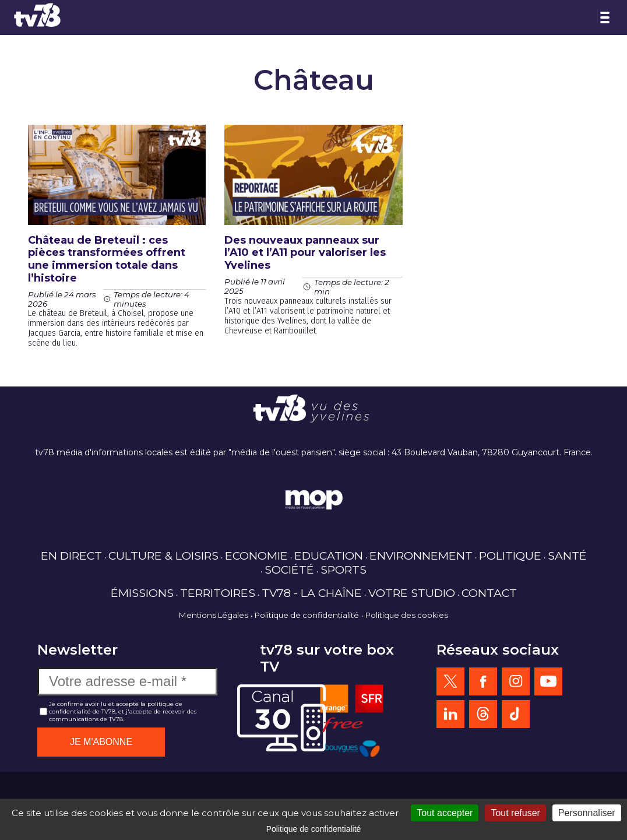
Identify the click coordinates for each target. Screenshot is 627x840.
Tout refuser (515, 813)
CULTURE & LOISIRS (163, 556)
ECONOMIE (256, 556)
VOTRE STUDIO (412, 593)
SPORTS (344, 570)
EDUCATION (329, 556)
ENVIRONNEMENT (421, 556)
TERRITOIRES (218, 593)
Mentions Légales (214, 615)
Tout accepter (445, 813)
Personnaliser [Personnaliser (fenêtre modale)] (587, 813)
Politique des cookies (407, 615)
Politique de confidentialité (307, 615)
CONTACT (489, 593)
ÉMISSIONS (142, 593)
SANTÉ (567, 556)
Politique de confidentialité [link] (314, 829)
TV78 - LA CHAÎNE (312, 593)
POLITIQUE (510, 556)
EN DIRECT (71, 556)
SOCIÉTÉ (289, 570)
